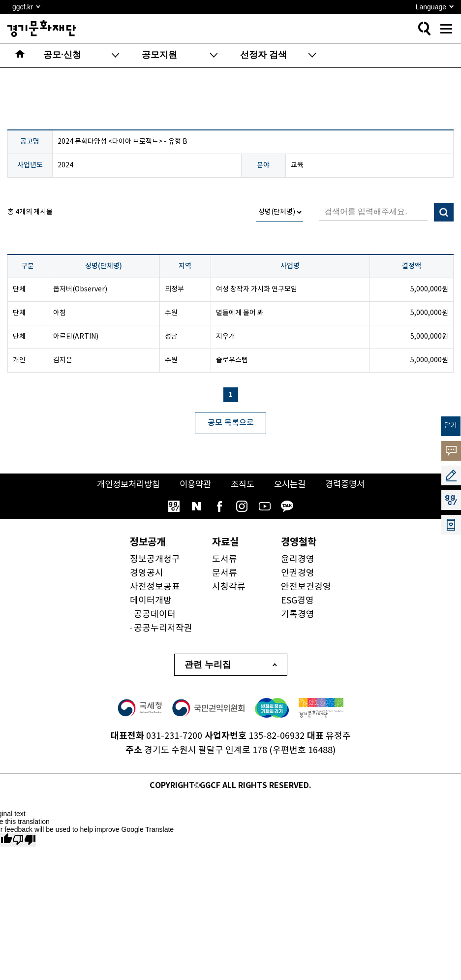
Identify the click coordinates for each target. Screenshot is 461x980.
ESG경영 (297, 601)
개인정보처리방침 (124, 485)
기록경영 (298, 615)
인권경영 (298, 574)
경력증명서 (350, 485)
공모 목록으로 (231, 423)
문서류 (225, 574)
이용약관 (194, 485)
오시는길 (292, 485)
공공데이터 (155, 615)
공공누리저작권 (163, 629)
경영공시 (147, 574)
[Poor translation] (24, 840)
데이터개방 (151, 601)
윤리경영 (298, 560)
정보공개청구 (155, 560)
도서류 (225, 560)
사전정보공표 (155, 587)
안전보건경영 (306, 587)
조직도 (243, 485)
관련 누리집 (208, 665)
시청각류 (229, 587)
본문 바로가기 (0, 0)
